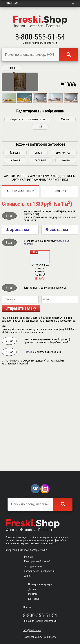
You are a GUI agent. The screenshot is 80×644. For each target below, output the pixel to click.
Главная (12, 3)
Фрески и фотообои (20, 289)
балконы (15, 258)
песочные (41, 258)
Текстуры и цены (33, 566)
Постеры (60, 289)
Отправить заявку (21, 406)
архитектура (63, 251)
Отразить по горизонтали (28, 217)
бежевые (15, 251)
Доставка (29, 450)
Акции (28, 576)
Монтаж (33, 594)
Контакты (33, 599)
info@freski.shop (32, 630)
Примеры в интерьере (40, 584)
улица (38, 251)
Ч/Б (40, 225)
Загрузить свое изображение (40, 571)
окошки (66, 258)
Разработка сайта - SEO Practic (40, 637)
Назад (11, 68)
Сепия (65, 217)
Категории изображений (37, 561)
